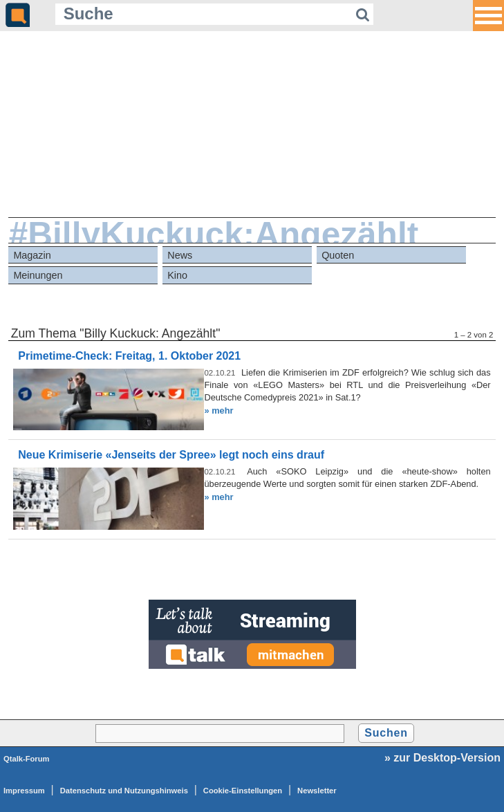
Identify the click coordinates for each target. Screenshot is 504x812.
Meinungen (38, 275)
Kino (177, 275)
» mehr (218, 410)
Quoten (338, 255)
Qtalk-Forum (27, 759)
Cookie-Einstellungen (243, 791)
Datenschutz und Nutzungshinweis (124, 791)
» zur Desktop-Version (442, 758)
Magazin (32, 255)
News (180, 255)
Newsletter (317, 791)
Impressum (24, 791)
